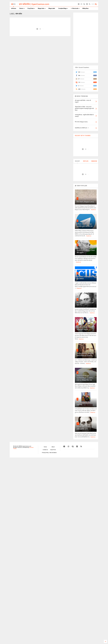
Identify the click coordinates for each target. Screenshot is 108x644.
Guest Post (53, 450)
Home (14, 8)
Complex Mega (63, 8)
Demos (22, 8)
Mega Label (52, 8)
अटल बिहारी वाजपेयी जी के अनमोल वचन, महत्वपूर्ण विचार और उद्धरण (86, 250)
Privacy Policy (45, 453)
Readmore (93, 210)
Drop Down (31, 8)
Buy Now (85, 8)
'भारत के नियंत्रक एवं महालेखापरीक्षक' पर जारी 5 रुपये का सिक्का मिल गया (85, 378)
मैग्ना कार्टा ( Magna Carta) (85, 202)
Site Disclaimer (53, 453)
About (53, 447)
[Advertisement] (86, 38)
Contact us (45, 450)
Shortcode (75, 8)
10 (78, 424)
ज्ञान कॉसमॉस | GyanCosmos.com (34, 4)
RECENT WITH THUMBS (83, 136)
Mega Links (42, 8)
